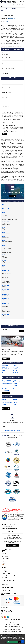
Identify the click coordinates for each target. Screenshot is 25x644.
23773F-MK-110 (5, 367)
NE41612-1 (4, 372)
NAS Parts (15, 406)
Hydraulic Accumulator (7, 403)
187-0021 (4, 251)
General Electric (17, 5)
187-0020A (4, 232)
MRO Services (5, 557)
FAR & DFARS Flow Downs (7, 587)
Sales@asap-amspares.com (12, 429)
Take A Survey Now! (12, 545)
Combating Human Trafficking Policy (10, 575)
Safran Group (5, 389)
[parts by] (13, 73)
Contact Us (4, 555)
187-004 (3, 265)
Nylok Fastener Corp (6, 382)
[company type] (13, 93)
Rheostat (15, 404)
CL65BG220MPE (16, 369)
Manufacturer (8, 5)
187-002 (3, 227)
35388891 (15, 366)
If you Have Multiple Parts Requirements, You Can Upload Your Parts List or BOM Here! (12, 192)
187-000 (3, 213)
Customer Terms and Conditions (9, 580)
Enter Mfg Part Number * (8, 53)
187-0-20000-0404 (6, 209)
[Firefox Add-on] (5, 617)
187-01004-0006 (5, 271)
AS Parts (15, 403)
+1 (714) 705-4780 (9, 531)
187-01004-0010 (5, 298)
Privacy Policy (5, 570)
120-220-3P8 (16, 372)
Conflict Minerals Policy (7, 573)
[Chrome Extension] (2, 617)
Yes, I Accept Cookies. (12, 642)
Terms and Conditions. (18, 118)
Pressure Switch (5, 406)
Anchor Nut (15, 401)
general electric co (5, 331)
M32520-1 (15, 371)
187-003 (3, 255)
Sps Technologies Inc (6, 380)
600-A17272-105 (5, 369)
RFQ (21, 331)
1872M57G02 (4, 329)
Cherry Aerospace (6, 390)
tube (7, 21)
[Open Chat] (23, 642)
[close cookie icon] (24, 639)
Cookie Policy (5, 572)
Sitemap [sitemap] (4, 563)
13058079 (4, 371)
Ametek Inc (4, 387)
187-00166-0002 (5, 222)
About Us (4, 554)
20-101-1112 (15, 367)
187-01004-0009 (5, 289)
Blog (3, 562)
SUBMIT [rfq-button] (4, 134)
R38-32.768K (5, 374)
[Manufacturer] (13, 59)
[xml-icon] (3, 565)
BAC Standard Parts (6, 401)
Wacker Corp (16, 380)
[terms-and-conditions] (2, 112)
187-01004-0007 (5, 280)
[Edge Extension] (8, 617)
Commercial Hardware (7, 558)
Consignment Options (7, 591)
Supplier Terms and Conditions (8, 582)
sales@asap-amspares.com (11, 529)
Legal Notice (5, 589)
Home (2, 5)
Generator (4, 399)
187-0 (3, 205)
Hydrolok (15, 399)
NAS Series (4, 560)
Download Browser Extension (8, 614)
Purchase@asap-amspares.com (13, 431)
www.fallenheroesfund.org (17, 519)
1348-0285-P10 (5, 366)
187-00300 (4, 260)
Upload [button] (12, 196)
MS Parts (4, 404)
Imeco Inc (15, 385)
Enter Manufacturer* (7, 58)
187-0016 (4, 218)
